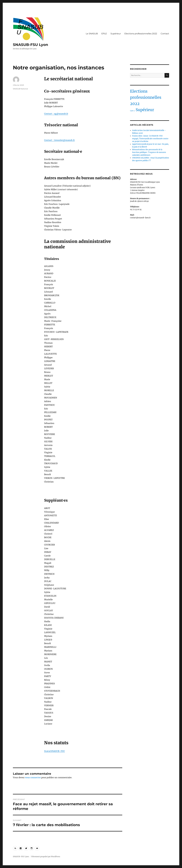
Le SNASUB (92, 34)
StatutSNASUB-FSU (54, 751)
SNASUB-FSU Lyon (30, 45)
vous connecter (33, 777)
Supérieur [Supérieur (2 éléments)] (145, 110)
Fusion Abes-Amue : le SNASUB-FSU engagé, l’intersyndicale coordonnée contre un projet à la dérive (150, 139)
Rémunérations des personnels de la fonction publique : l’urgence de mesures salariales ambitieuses (149, 152)
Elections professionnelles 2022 (141, 34)
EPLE (104, 34)
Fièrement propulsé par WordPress (46, 857)
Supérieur (116, 34)
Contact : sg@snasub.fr (56, 114)
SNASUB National (20, 89)
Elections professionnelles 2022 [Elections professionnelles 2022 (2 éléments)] (146, 97)
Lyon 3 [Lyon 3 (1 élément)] (132, 111)
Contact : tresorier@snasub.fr (59, 140)
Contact (165, 34)
